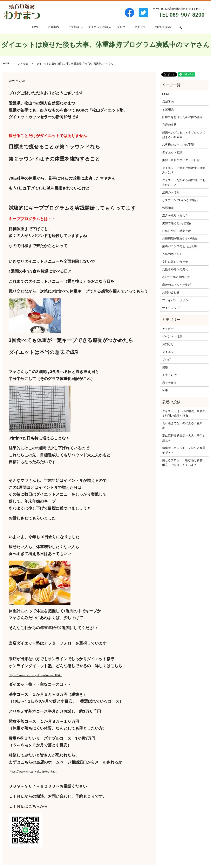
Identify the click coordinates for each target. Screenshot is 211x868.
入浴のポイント (172, 254)
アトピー (168, 329)
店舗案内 (53, 27)
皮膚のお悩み (171, 192)
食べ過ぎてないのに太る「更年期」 (182, 425)
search (182, 27)
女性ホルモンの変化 (175, 269)
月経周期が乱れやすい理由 (179, 238)
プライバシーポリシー (177, 300)
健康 (165, 367)
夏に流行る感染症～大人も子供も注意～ (184, 438)
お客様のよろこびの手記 (178, 145)
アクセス (140, 27)
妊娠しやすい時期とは (177, 231)
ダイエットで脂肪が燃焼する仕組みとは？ (184, 170)
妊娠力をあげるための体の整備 (182, 117)
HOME (35, 27)
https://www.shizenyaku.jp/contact (33, 772)
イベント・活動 (172, 336)
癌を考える (169, 383)
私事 (165, 390)
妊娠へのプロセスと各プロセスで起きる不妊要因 (184, 135)
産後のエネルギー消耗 (177, 285)
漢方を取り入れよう (175, 215)
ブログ (121, 27)
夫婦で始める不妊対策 (177, 223)
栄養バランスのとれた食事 (179, 246)
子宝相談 (74, 27)
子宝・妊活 (169, 375)
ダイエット (169, 352)
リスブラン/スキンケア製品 (180, 200)
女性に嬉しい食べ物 (175, 262)
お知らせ (23, 64)
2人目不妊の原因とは (176, 277)
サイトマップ (171, 308)
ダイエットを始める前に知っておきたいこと (184, 182)
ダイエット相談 (98, 27)
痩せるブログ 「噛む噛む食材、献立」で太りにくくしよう (184, 462)
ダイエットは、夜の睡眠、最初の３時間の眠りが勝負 (184, 413)
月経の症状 (169, 125)
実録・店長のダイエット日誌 (181, 160)
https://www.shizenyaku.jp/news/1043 (35, 675)
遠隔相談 (168, 208)
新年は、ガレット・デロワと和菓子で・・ (184, 450)
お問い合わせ (163, 27)
